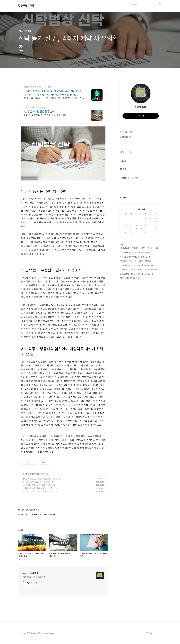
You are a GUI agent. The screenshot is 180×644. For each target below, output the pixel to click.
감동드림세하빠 (26, 6)
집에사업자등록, (150, 274)
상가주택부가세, (150, 265)
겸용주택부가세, (154, 270)
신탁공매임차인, (125, 248)
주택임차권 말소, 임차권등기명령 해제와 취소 (40, 479)
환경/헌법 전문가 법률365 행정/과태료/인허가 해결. (53, 91)
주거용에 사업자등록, (145, 257)
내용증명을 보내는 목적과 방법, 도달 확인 (38, 488)
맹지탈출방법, (124, 274)
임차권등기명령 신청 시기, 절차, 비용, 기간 (39, 491)
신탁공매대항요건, (137, 274)
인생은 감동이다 (126, 132)
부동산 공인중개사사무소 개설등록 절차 (38, 485)
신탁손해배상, (146, 253)
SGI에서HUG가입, (126, 270)
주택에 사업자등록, (139, 248)
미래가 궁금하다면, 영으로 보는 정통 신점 (45, 115)
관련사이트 (148, 633)
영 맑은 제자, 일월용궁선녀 (39, 111)
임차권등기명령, (138, 265)
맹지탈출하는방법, (126, 261)
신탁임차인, (136, 253)
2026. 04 (141, 209)
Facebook (124, 178)
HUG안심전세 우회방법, (128, 257)
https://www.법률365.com (35, 87)
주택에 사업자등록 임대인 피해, (130, 278)
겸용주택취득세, (125, 265)
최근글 (122, 152)
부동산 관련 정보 (29, 474)
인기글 (130, 152)
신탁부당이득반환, (141, 270)
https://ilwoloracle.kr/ (33, 107)
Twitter (135, 178)
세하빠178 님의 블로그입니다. (35, 577)
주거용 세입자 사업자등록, (143, 261)
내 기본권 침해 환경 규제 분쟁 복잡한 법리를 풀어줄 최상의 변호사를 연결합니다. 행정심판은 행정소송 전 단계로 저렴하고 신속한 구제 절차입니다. (54, 97)
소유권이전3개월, (152, 248)
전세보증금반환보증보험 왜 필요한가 (37, 482)
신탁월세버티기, (125, 253)
